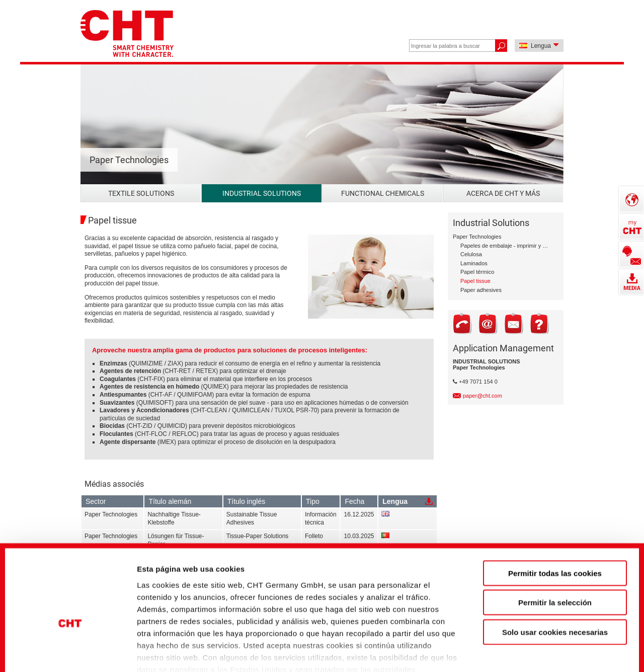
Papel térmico (477, 272)
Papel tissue (475, 281)
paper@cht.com (482, 396)
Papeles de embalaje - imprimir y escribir (504, 246)
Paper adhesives (481, 290)
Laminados (474, 263)
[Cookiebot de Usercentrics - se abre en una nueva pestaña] (70, 647)
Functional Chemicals (383, 193)
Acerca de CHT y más (503, 193)
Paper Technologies (477, 237)
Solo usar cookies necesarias (555, 571)
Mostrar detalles (546, 647)
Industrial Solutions (262, 193)
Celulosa (471, 254)
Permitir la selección (555, 541)
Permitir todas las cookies (555, 512)
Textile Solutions (141, 193)
